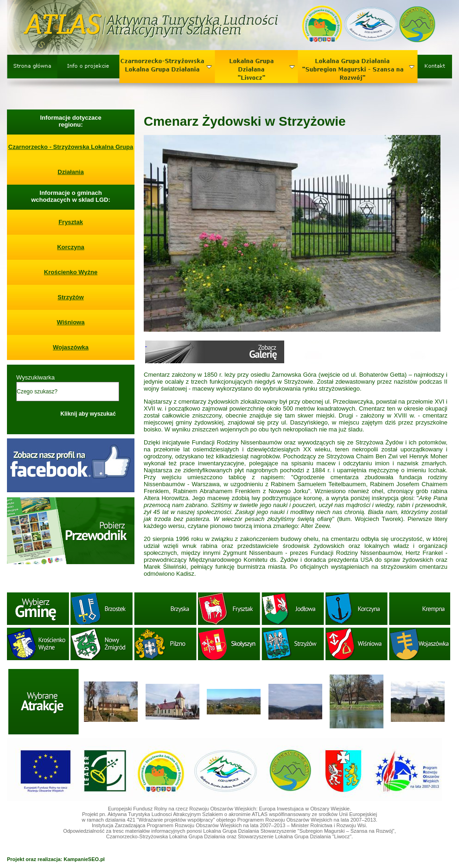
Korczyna (71, 247)
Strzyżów (70, 297)
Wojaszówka (71, 347)
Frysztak (71, 222)
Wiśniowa (71, 322)
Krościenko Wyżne (71, 272)
